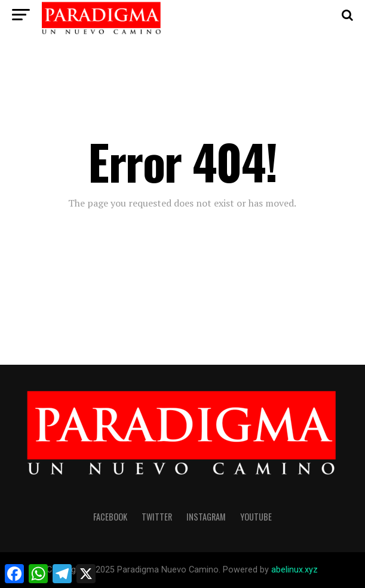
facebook (110, 517)
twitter (157, 517)
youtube (256, 517)
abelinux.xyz (295, 570)
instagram (206, 517)
